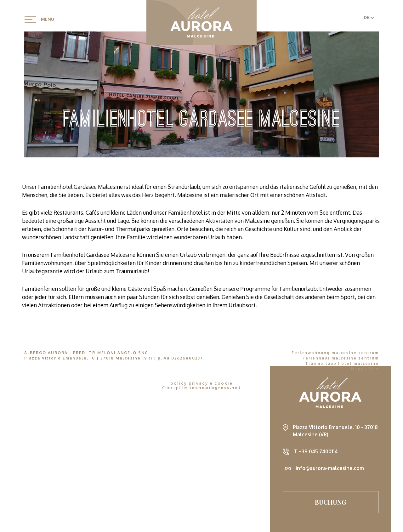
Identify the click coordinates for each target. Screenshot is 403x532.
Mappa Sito (365, 369)
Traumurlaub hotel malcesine (342, 363)
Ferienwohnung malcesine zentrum (335, 353)
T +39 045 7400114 (316, 451)
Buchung (331, 502)
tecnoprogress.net (215, 388)
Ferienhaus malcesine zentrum (341, 358)
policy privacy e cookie (201, 383)
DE (369, 17)
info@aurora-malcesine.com (330, 468)
